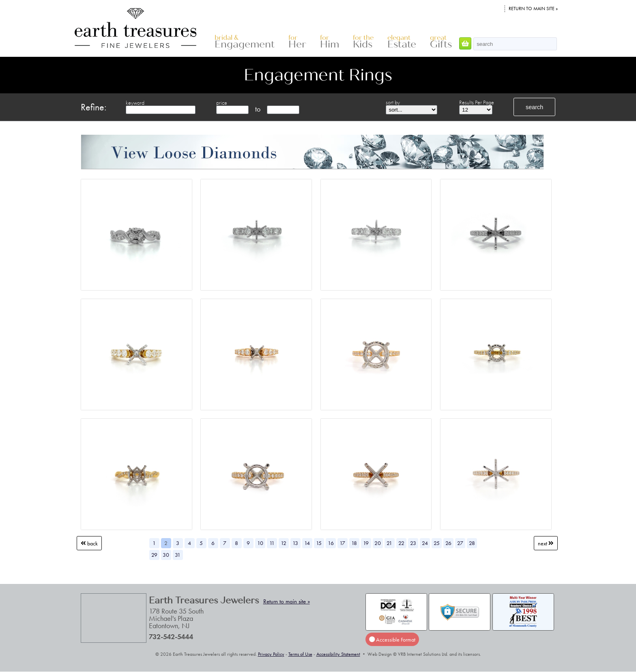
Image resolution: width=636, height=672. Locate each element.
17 (342, 543)
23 (413, 543)
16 (331, 543)
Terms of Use (300, 654)
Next (546, 543)
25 (437, 543)
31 (178, 555)
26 (448, 543)
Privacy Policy (271, 654)
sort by (393, 102)
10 (260, 543)
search (534, 107)
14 (307, 543)
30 (166, 555)
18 (354, 543)
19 (366, 543)
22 (401, 543)
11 (272, 543)
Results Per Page (477, 102)
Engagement (245, 42)
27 (460, 543)
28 (472, 543)
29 (154, 555)
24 (425, 543)
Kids (363, 42)
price (222, 103)
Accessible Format (392, 639)
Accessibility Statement (338, 654)
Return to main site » (533, 9)
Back (89, 543)
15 (319, 543)
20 (378, 543)
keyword (135, 103)
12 (284, 543)
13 (295, 543)
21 (389, 543)
